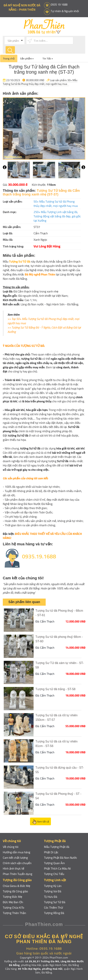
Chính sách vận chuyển (17, 863)
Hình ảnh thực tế (14, 868)
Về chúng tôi (11, 847)
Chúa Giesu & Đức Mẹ (16, 886)
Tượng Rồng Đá (54, 913)
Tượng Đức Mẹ (12, 897)
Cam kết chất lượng (15, 858)
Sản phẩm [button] (27, 58)
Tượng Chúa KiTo (14, 907)
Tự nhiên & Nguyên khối (65, 11)
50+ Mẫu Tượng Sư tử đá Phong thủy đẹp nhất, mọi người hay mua (40, 82)
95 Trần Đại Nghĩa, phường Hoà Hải (40, 969)
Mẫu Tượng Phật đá (57, 847)
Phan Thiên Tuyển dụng (18, 874)
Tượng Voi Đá (53, 891)
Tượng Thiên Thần (14, 913)
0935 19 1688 (59, 5)
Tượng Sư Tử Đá (55, 902)
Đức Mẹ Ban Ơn (13, 902)
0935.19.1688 (39, 556)
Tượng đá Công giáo (15, 891)
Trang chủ (9, 58)
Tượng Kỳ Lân (53, 886)
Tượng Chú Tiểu (54, 874)
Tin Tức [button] (48, 58)
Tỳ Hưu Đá (51, 897)
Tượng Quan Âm (54, 863)
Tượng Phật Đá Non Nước (61, 858)
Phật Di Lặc (51, 852)
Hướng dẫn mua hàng (17, 852)
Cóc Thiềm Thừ (54, 907)
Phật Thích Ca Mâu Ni (57, 868)
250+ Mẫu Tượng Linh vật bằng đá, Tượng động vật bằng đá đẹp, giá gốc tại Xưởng (57, 216)
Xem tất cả (40, 822)
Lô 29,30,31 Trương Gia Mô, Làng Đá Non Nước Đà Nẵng (47, 963)
